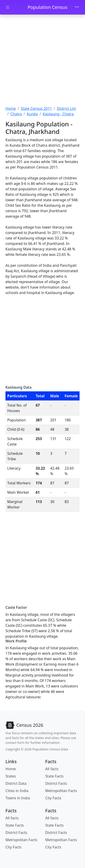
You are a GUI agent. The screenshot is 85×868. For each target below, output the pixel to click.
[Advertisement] (42, 61)
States (11, 776)
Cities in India (17, 791)
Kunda (32, 114)
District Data (16, 783)
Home (11, 108)
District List (66, 108)
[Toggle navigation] (77, 7)
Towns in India (18, 798)
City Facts (53, 798)
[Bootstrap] (24, 725)
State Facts (55, 776)
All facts (52, 769)
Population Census (47, 7)
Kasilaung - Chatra (58, 114)
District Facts (56, 783)
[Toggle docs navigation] (8, 7)
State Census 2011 (36, 108)
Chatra (16, 114)
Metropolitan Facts (61, 791)
